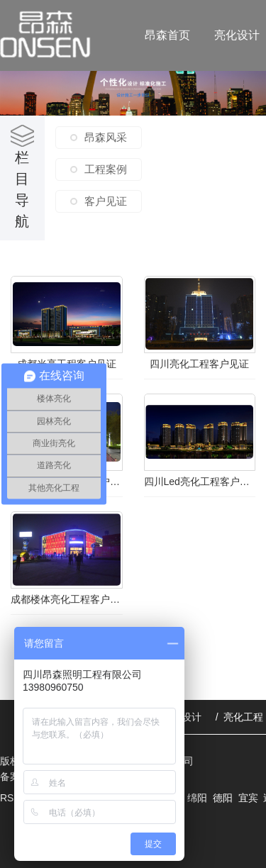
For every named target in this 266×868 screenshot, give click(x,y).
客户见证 (106, 201)
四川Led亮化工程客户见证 (200, 482)
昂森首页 (167, 35)
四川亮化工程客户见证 (199, 364)
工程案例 (106, 169)
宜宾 (248, 798)
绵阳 (197, 798)
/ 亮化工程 (240, 717)
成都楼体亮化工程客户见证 (67, 599)
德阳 (223, 798)
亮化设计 (237, 35)
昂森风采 (106, 137)
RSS (12, 798)
